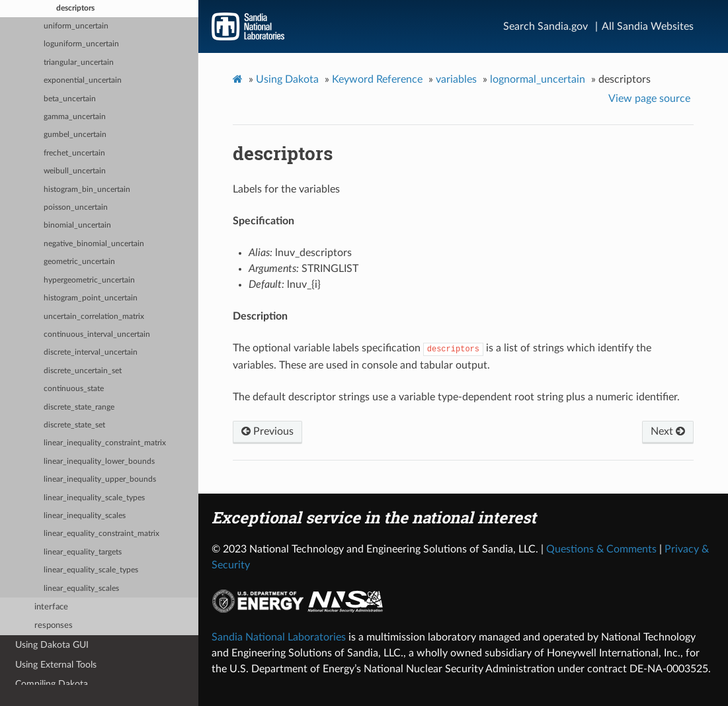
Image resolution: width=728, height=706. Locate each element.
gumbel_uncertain (75, 135)
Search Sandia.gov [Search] (546, 26)
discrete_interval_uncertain (91, 352)
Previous (267, 431)
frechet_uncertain (74, 153)
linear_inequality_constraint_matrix (105, 443)
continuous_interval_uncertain (97, 334)
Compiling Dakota (52, 684)
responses (54, 626)
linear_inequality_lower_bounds (99, 462)
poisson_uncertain (76, 207)
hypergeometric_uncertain (89, 280)
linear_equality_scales (81, 589)
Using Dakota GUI (52, 645)
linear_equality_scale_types (91, 570)
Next (668, 431)
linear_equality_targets (83, 552)
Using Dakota (287, 79)
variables (456, 79)
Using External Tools (56, 665)
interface (51, 607)
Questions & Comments (601, 549)
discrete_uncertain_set (83, 371)
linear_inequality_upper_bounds (100, 479)
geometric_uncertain (79, 262)
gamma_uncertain (75, 117)
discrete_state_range (79, 407)
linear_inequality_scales (85, 516)
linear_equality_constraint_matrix (101, 534)
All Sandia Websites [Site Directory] (648, 26)
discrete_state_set (74, 425)
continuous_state (74, 389)
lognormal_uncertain (538, 79)
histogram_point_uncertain (91, 298)
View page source (649, 99)
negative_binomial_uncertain (94, 244)
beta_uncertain (70, 99)
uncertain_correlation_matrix (94, 317)
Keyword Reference (377, 79)
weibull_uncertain (75, 171)
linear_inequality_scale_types (94, 498)
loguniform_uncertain (81, 44)
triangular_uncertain (79, 63)
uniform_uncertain (76, 26)
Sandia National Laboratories (279, 637)
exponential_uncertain (83, 80)
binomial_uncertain (77, 225)
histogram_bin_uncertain (87, 190)
